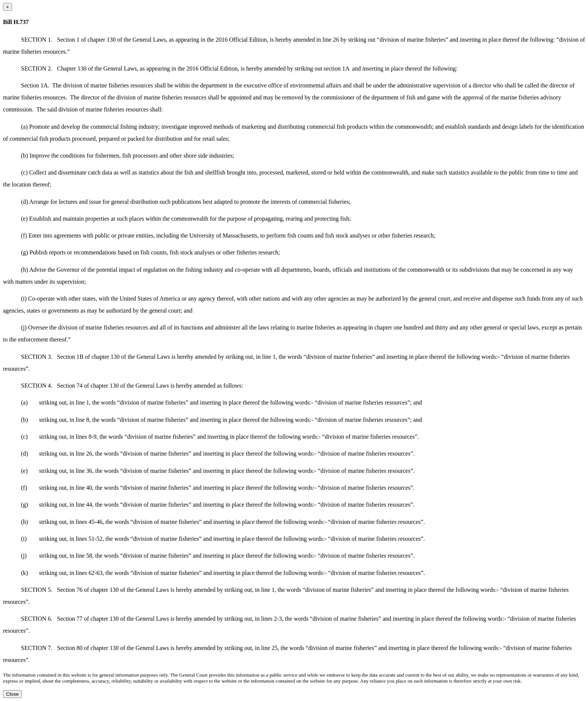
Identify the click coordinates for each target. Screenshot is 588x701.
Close (12, 694)
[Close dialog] (7, 7)
